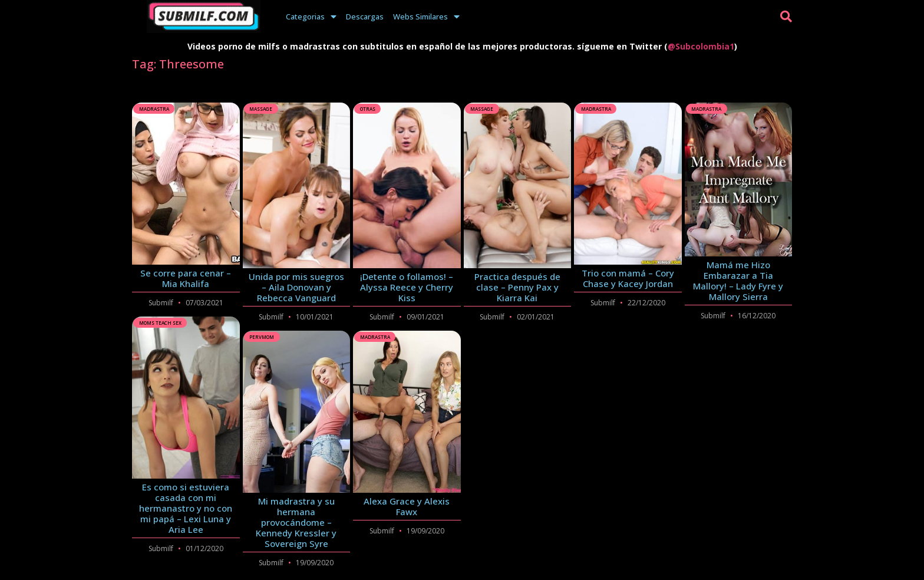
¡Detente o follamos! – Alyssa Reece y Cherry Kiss (407, 287)
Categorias (311, 17)
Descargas (365, 17)
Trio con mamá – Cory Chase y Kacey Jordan (628, 278)
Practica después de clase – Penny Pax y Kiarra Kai (517, 287)
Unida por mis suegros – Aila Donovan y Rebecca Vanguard (296, 287)
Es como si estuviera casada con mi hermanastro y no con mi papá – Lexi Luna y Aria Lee (186, 508)
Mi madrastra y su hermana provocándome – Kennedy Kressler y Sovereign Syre (296, 522)
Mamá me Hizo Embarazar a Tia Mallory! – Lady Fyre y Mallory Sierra (738, 281)
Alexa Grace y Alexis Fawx (407, 506)
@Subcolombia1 (701, 46)
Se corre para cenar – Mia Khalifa (186, 278)
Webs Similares (426, 17)
